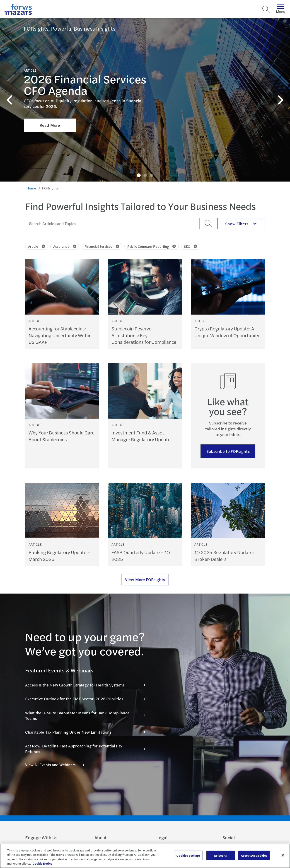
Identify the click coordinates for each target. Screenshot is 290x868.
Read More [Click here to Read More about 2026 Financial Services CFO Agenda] (50, 96)
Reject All (221, 855)
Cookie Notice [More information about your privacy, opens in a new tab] (42, 863)
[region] (145, 856)
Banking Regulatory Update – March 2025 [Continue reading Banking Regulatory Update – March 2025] (59, 555)
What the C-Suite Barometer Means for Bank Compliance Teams (88, 715)
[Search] (266, 9)
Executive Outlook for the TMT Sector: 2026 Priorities (88, 699)
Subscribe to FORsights (228, 451)
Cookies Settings (188, 855)
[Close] (283, 855)
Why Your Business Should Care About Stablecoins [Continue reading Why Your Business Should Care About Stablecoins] (62, 436)
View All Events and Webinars (57, 765)
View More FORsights (145, 579)
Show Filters (241, 224)
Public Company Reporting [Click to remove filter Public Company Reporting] (152, 246)
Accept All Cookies (254, 855)
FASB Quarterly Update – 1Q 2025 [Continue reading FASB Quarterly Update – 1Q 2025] (141, 555)
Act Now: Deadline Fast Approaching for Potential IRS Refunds (88, 748)
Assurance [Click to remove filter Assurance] (65, 246)
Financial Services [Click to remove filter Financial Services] (102, 246)
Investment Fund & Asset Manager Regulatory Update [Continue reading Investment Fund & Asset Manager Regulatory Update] (141, 436)
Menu (281, 9)
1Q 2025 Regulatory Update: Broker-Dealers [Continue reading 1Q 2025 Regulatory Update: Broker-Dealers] (224, 555)
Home (31, 188)
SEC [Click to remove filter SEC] (191, 246)
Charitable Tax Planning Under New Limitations (88, 732)
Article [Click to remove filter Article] (37, 246)
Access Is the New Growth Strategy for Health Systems (88, 685)
